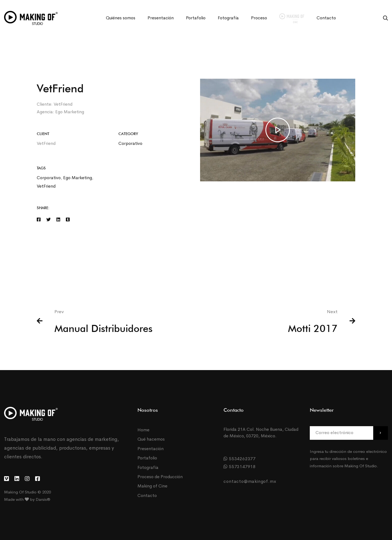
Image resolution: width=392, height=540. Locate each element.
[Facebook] (39, 220)
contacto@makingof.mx (250, 481)
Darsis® (43, 499)
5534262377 (240, 459)
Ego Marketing (78, 178)
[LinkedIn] (17, 479)
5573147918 (240, 467)
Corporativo (130, 143)
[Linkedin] (58, 220)
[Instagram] (27, 479)
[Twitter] (48, 220)
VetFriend (46, 186)
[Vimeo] (7, 479)
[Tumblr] (68, 220)
